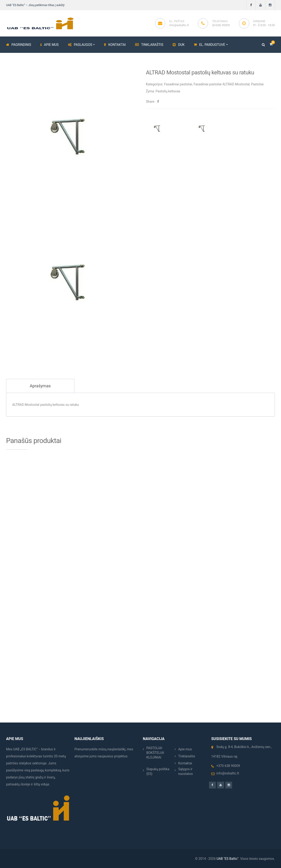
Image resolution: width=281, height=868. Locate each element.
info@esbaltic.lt (179, 25)
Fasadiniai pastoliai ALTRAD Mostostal (222, 84)
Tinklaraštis (187, 756)
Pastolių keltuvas (168, 91)
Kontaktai (185, 763)
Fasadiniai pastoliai (178, 84)
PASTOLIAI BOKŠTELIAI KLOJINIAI (155, 753)
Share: (150, 102)
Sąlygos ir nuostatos (186, 771)
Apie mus (185, 749)
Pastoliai (257, 84)
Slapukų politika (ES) (158, 771)
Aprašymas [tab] (40, 386)
